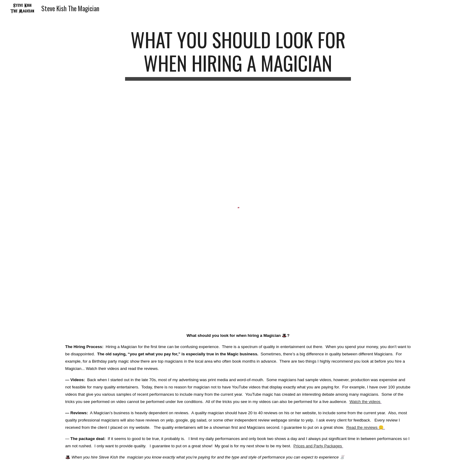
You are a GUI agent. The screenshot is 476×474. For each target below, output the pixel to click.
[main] (238, 54)
